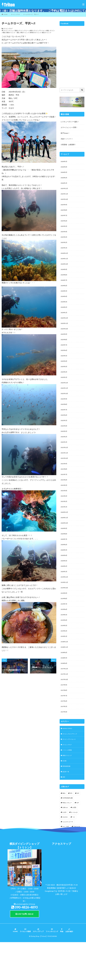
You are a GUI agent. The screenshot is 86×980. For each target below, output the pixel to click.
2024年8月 (64, 282)
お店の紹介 (69, 968)
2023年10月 (65, 339)
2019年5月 (64, 643)
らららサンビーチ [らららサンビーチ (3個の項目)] (68, 859)
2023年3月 (64, 379)
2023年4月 (64, 374)
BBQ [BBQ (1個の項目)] (64, 831)
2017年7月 (64, 729)
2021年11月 (65, 471)
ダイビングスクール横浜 (26, 31)
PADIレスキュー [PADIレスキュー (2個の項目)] (67, 840)
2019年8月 (64, 625)
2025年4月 (64, 236)
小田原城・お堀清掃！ (68, 145)
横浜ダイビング (47, 33)
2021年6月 (64, 500)
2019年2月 (64, 660)
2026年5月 (64, 162)
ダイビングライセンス (70, 774)
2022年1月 (64, 459)
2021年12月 (65, 465)
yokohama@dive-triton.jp (25, 941)
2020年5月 (64, 574)
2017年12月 (65, 700)
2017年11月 (65, 706)
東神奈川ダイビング (35, 33)
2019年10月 (65, 614)
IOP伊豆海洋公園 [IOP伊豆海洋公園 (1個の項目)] (67, 835)
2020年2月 (64, 591)
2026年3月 (64, 173)
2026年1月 (64, 185)
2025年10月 (65, 202)
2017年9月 (64, 717)
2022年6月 (64, 431)
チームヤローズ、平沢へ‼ (31, 14)
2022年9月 (64, 414)
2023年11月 (65, 333)
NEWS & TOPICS (68, 763)
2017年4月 (64, 746)
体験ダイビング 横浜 (13, 33)
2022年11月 (65, 402)
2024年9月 (64, 276)
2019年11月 (65, 608)
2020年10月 (65, 545)
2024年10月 (65, 270)
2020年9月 (64, 551)
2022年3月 (64, 448)
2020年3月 (64, 585)
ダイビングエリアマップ (71, 768)
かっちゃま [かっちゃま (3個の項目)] (74, 850)
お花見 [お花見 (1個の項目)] (74, 845)
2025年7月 (64, 219)
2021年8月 (64, 488)
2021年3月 (64, 517)
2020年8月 (64, 557)
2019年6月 (64, 637)
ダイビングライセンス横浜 (41, 31)
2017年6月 (64, 734)
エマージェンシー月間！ (69, 127)
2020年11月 (65, 540)
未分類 (65, 797)
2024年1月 (64, 322)
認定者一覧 (66, 808)
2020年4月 (64, 580)
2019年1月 (64, 666)
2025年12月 (65, 190)
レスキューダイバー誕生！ (70, 122)
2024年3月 (64, 311)
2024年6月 (64, 293)
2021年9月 (64, 482)
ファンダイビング (52, 968)
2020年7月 (64, 563)
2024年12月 (65, 259)
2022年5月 (64, 437)
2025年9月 (64, 208)
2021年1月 (64, 528)
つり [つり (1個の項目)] (74, 854)
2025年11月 (65, 196)
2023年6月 (64, 362)
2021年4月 (64, 511)
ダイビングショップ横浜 (11, 31)
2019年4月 (64, 648)
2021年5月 (64, 505)
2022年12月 (65, 396)
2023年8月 (64, 351)
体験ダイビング (68, 791)
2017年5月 (64, 740)
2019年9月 (64, 620)
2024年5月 (64, 299)
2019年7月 (64, 631)
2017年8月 (64, 723)
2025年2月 (64, 248)
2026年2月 (64, 179)
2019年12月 (65, 603)
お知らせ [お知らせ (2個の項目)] (65, 845)
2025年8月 (64, 213)
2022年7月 (64, 425)
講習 (64, 814)
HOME (6, 14)
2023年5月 (64, 368)
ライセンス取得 (25, 968)
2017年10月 (65, 711)
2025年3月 (64, 242)
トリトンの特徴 (68, 786)
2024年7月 (64, 288)
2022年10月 (65, 408)
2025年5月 (64, 230)
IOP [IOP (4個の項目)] (78, 831)
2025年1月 (64, 253)
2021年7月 (64, 494)
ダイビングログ (15, 14)
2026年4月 (64, 167)
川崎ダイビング (24, 33)
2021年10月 (65, 477)
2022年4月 (64, 442)
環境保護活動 (67, 803)
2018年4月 (64, 694)
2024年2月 (64, 316)
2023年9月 (64, 345)
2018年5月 (64, 688)
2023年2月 (64, 385)
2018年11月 (65, 677)
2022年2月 (64, 454)
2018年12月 (65, 671)
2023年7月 (64, 356)
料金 (62, 968)
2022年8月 (64, 419)
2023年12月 (65, 328)
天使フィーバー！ (67, 139)
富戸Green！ (65, 133)
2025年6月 (64, 225)
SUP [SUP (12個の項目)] (78, 840)
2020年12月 (65, 534)
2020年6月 (64, 568)
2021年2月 (64, 522)
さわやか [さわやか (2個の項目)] (65, 854)
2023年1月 (64, 391)
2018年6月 (64, 683)
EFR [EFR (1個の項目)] (71, 831)
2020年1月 (64, 597)
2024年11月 (65, 265)
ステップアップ (38, 968)
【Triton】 (43, 974)
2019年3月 (64, 654)
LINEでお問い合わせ (24, 951)
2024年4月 (64, 305)
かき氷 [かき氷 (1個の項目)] (64, 850)
